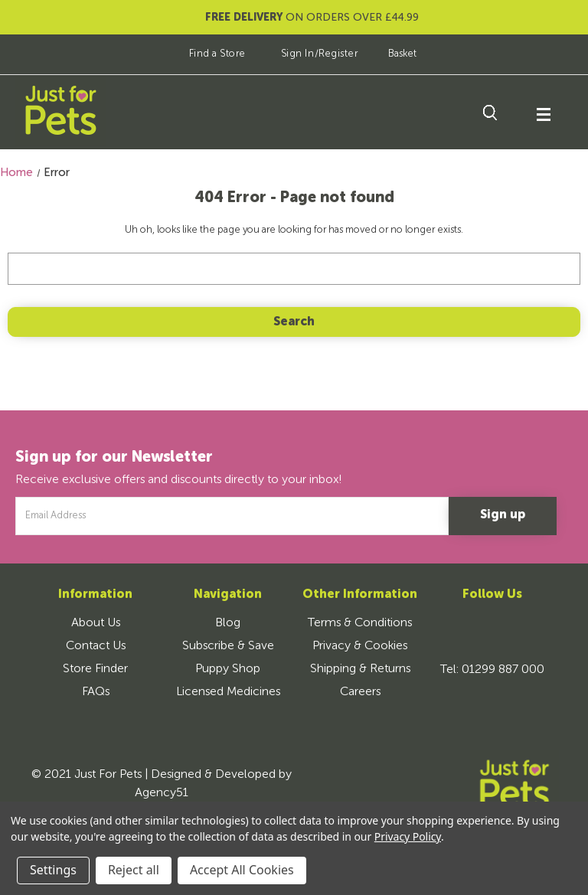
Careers (360, 692)
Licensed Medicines (228, 692)
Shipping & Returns (360, 669)
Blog (228, 623)
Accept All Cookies (242, 870)
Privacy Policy (408, 836)
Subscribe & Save (228, 646)
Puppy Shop (228, 669)
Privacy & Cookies (360, 646)
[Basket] (392, 54)
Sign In (298, 54)
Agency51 (162, 793)
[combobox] (294, 268)
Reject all (134, 870)
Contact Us (96, 646)
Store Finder (95, 669)
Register (338, 54)
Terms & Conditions (360, 623)
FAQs (96, 692)
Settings (53, 870)
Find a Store (207, 54)
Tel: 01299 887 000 (492, 670)
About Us (96, 623)
